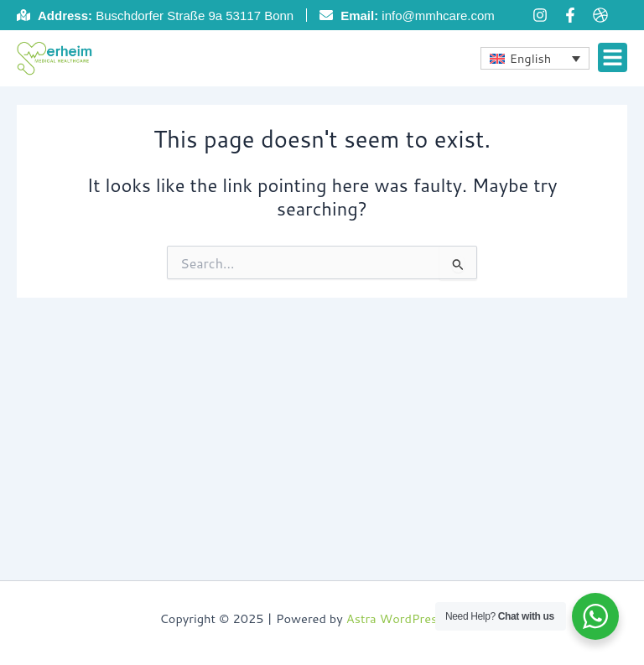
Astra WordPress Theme (415, 618)
